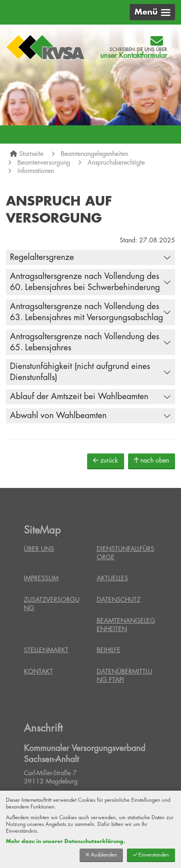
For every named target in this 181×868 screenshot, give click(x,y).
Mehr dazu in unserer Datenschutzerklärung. (65, 841)
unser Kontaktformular (134, 56)
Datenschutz (119, 600)
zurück (106, 460)
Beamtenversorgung (44, 163)
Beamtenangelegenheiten (94, 154)
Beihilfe (109, 650)
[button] (152, 12)
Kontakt (38, 672)
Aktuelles (112, 578)
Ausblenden (101, 855)
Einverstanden (151, 855)
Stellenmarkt (46, 650)
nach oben (152, 460)
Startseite (31, 154)
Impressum (41, 578)
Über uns (39, 549)
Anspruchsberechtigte (116, 163)
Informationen (36, 171)
